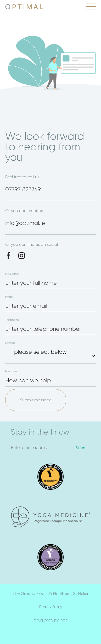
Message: (11, 371)
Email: (9, 297)
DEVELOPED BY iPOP (51, 621)
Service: (10, 343)
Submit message (36, 400)
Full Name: (12, 274)
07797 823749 (23, 189)
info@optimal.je (25, 223)
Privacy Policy (51, 607)
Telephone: (12, 320)
